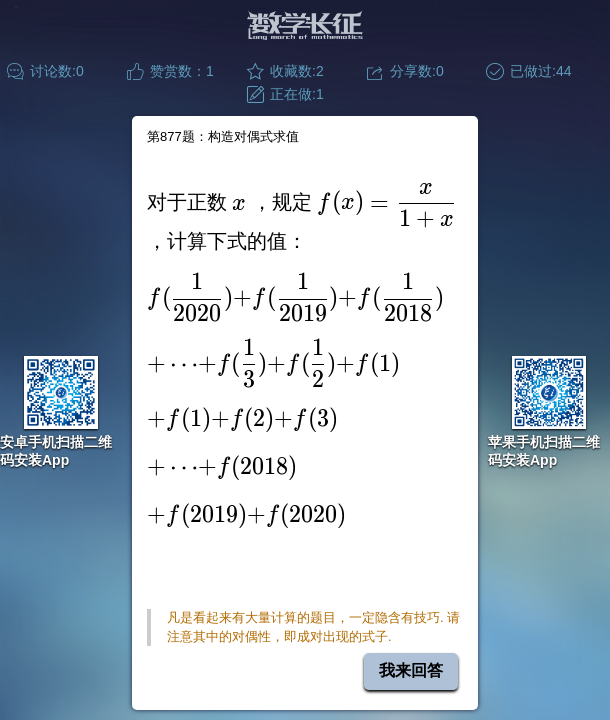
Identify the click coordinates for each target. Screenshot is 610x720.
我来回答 (411, 670)
